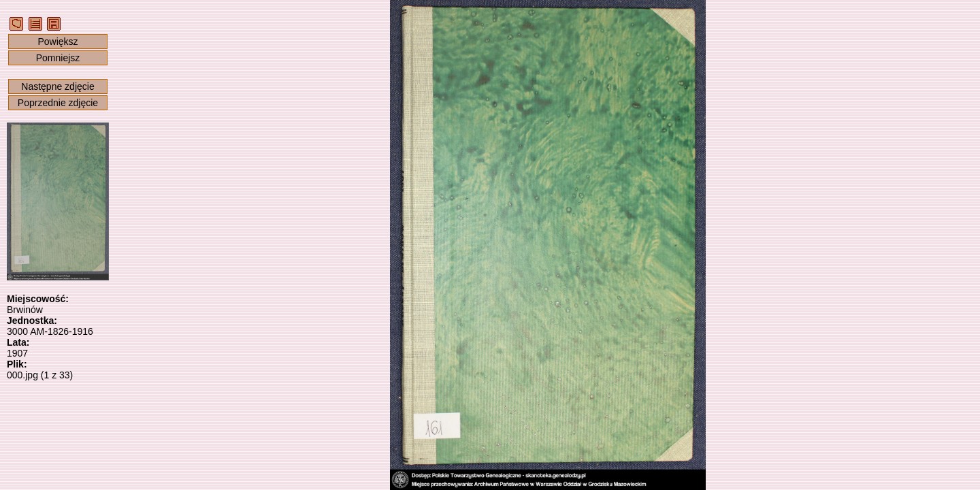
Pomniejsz (58, 58)
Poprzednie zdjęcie (58, 103)
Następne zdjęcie (58, 86)
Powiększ (58, 42)
